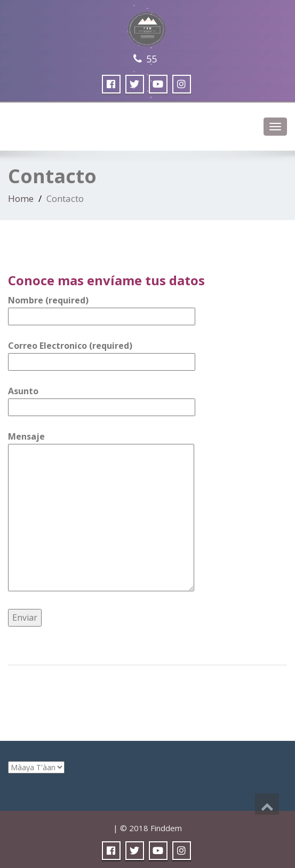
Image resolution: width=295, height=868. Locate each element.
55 (152, 59)
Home (21, 198)
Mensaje (101, 512)
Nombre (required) (102, 308)
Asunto (102, 399)
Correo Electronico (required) (102, 354)
